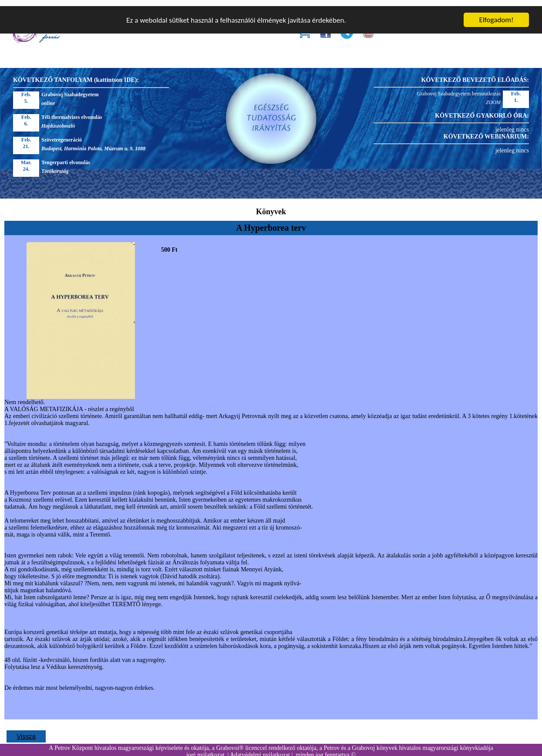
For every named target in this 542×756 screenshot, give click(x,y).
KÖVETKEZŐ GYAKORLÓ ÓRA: (482, 110)
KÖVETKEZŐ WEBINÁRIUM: (486, 130)
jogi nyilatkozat (205, 749)
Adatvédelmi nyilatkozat (260, 749)
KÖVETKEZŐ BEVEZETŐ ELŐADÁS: (475, 74)
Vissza (26, 730)
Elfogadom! (497, 14)
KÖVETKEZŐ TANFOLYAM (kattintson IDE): (76, 74)
